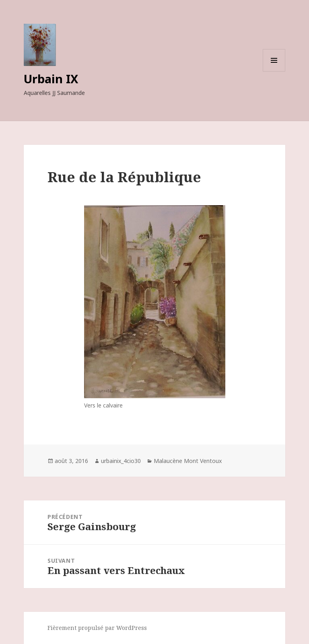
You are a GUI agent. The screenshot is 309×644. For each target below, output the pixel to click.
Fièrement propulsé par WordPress (97, 628)
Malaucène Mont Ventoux (188, 461)
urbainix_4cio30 (121, 461)
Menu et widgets (274, 71)
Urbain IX (51, 79)
